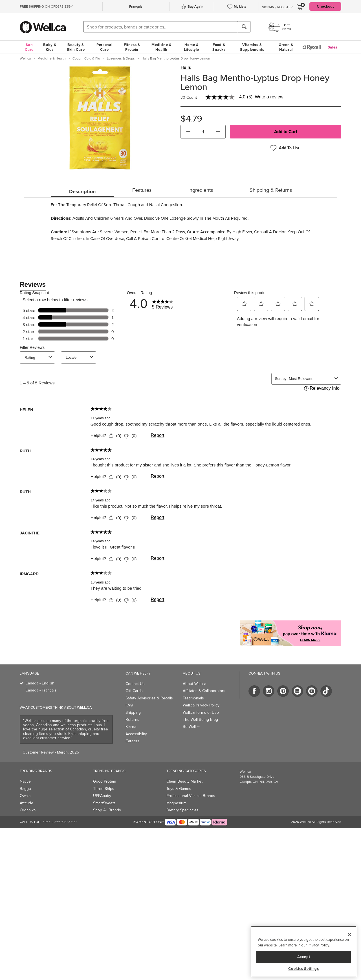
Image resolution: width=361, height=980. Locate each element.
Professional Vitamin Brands (191, 796)
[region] (304, 952)
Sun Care (29, 47)
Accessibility (136, 734)
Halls (186, 67)
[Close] (349, 935)
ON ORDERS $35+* (46, 6)
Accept (304, 957)
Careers (132, 741)
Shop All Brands (107, 810)
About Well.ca (194, 684)
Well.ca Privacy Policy (201, 705)
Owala (25, 796)
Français (136, 6)
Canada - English (40, 683)
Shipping (133, 713)
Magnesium (176, 803)
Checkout (325, 6)
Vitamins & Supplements (252, 47)
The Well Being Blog (200, 720)
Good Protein (105, 781)
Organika (28, 810)
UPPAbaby (102, 796)
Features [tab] (142, 190)
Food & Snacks (219, 47)
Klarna (131, 727)
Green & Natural (286, 47)
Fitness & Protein (132, 47)
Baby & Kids (50, 47)
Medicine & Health (161, 47)
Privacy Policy (318, 945)
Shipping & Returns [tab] (271, 190)
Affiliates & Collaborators (204, 691)
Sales (333, 47)
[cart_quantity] (203, 132)
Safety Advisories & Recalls (149, 698)
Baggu (25, 789)
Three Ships (104, 789)
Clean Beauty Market (184, 781)
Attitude (27, 803)
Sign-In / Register (277, 7)
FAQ (129, 705)
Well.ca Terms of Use (201, 713)
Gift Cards (134, 691)
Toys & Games (179, 789)
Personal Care (104, 47)
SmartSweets (104, 803)
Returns (132, 720)
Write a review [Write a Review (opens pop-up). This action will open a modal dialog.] (269, 97)
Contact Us (135, 684)
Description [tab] (82, 191)
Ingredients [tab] (201, 190)
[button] (188, 132)
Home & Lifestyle (191, 47)
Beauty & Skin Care (76, 47)
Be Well (191, 727)
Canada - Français (41, 690)
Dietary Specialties (182, 810)
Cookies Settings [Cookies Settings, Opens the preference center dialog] (304, 969)
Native (25, 781)
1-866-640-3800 (64, 822)
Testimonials (193, 698)
